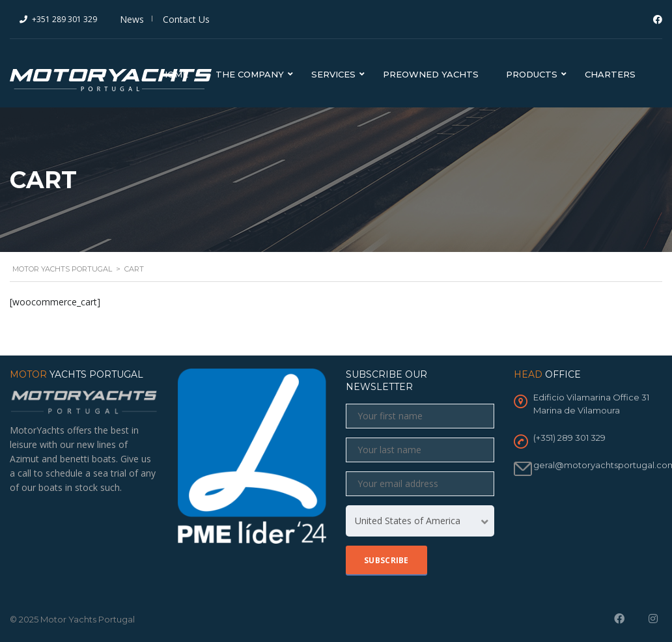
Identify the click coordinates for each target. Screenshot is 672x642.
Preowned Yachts (431, 74)
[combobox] (420, 521)
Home (174, 74)
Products (532, 74)
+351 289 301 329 (64, 19)
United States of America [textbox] (408, 521)
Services (333, 74)
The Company (250, 74)
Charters (610, 74)
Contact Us (186, 19)
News (132, 19)
